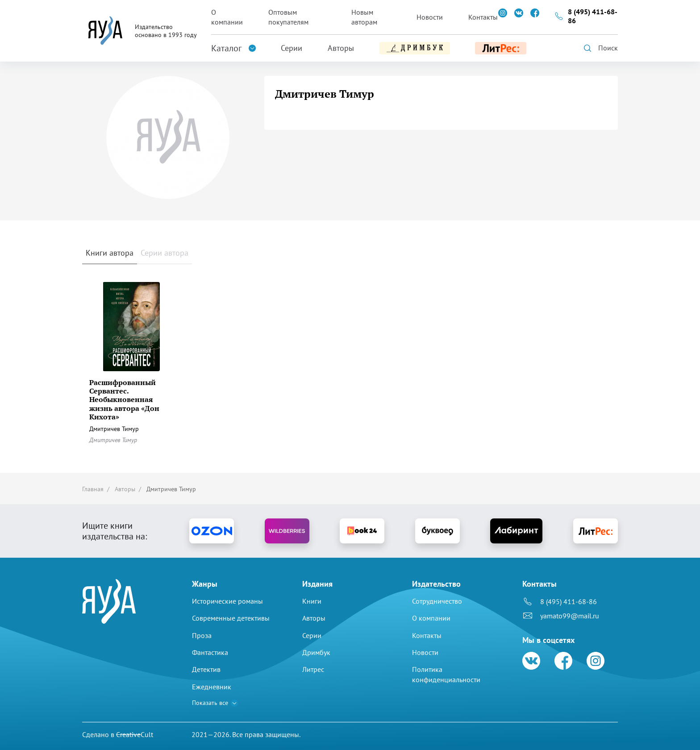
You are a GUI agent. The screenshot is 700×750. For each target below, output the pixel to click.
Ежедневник (212, 687)
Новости (430, 17)
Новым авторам (364, 17)
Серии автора (165, 253)
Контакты (483, 17)
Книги (312, 601)
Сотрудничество (437, 601)
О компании (227, 17)
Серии (292, 48)
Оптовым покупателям (288, 17)
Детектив (206, 669)
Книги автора (110, 253)
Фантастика (210, 652)
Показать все (210, 703)
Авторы (341, 48)
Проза (202, 635)
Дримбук (316, 652)
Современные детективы (231, 618)
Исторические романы (227, 601)
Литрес (313, 669)
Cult (135, 734)
